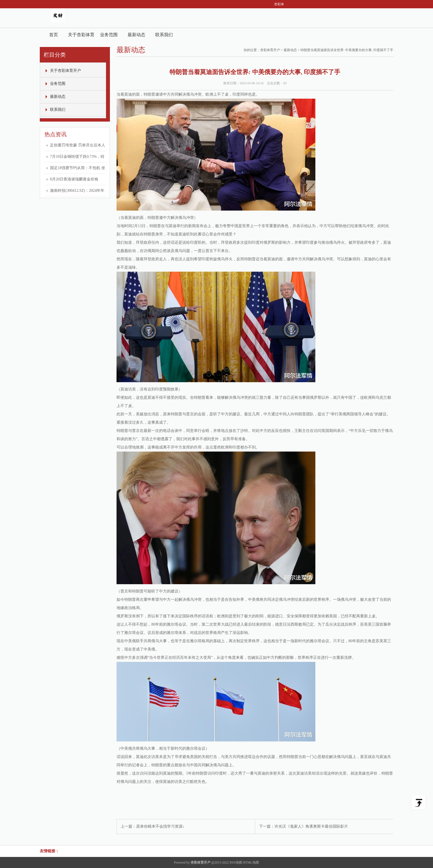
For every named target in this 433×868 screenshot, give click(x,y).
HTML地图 (251, 862)
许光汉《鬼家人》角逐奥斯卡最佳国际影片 (311, 826)
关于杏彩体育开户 (81, 37)
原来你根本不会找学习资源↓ (160, 826)
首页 (54, 35)
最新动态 (136, 35)
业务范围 (109, 35)
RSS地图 (236, 862)
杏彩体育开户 (270, 50)
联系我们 (164, 35)
